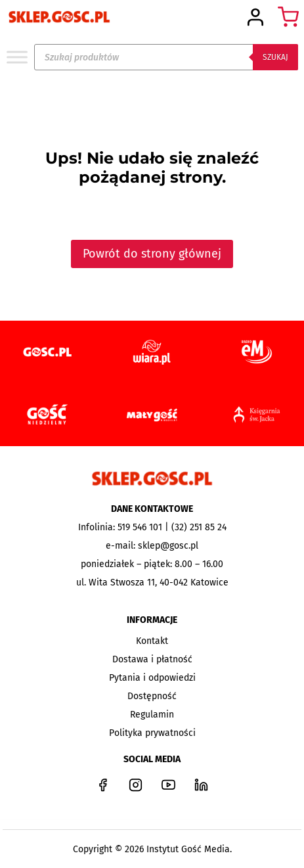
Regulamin (152, 715)
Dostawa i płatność (152, 659)
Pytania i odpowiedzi (152, 678)
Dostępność (152, 696)
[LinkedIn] (202, 785)
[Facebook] (103, 785)
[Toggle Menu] (17, 57)
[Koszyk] (288, 17)
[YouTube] (169, 785)
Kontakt (152, 641)
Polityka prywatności (152, 733)
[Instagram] (136, 785)
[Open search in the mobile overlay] (166, 57)
